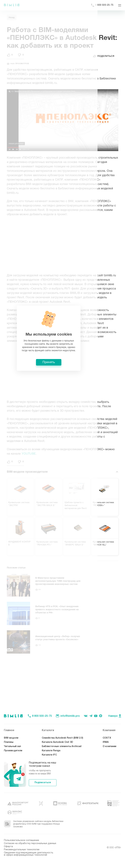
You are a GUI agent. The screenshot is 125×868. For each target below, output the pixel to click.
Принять (62, 458)
